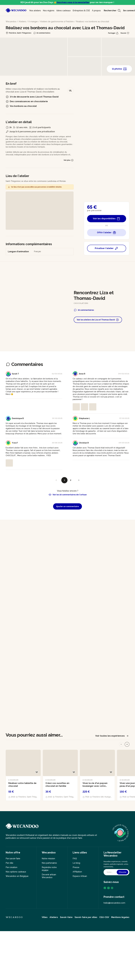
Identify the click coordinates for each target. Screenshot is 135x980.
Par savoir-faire (13, 859)
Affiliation (77, 872)
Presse (76, 867)
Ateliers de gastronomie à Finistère (57, 22)
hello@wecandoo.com (114, 903)
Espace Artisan (80, 876)
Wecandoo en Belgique (17, 876)
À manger (33, 22)
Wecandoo (11, 22)
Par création (11, 867)
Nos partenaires (49, 863)
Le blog (76, 863)
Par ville (9, 863)
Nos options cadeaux (16, 872)
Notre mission (48, 859)
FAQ (75, 859)
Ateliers (22, 22)
